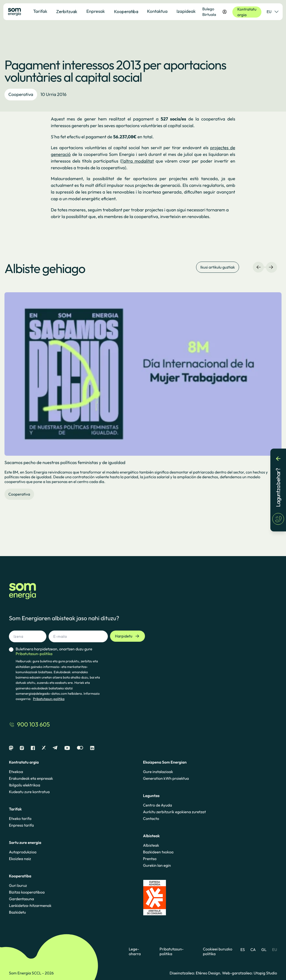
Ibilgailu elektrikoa (25, 785)
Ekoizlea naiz (20, 859)
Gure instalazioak (158, 772)
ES (243, 950)
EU (275, 950)
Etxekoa (16, 772)
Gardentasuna (22, 899)
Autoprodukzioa (23, 852)
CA (253, 950)
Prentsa (150, 859)
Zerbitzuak (67, 11)
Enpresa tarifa (21, 825)
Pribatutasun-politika (49, 699)
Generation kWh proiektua (166, 778)
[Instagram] (22, 748)
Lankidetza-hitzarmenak (30, 906)
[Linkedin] (92, 748)
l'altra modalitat (138, 161)
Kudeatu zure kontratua (29, 792)
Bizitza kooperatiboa (27, 892)
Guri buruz (18, 885)
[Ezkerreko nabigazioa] (259, 267)
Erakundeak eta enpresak (31, 778)
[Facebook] (33, 748)
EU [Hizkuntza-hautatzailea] (272, 12)
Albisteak (151, 845)
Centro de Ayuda (158, 805)
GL (264, 950)
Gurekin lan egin (157, 865)
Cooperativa (21, 95)
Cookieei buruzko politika (217, 952)
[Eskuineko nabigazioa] (271, 267)
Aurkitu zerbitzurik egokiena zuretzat (174, 812)
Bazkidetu (17, 912)
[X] (44, 748)
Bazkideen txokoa (158, 852)
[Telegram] (55, 748)
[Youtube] (67, 748)
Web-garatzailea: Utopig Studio (250, 973)
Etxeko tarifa (20, 819)
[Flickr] (80, 748)
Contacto (151, 819)
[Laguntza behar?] (278, 490)
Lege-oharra (135, 952)
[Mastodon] (11, 748)
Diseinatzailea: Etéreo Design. (196, 973)
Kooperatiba (126, 11)
